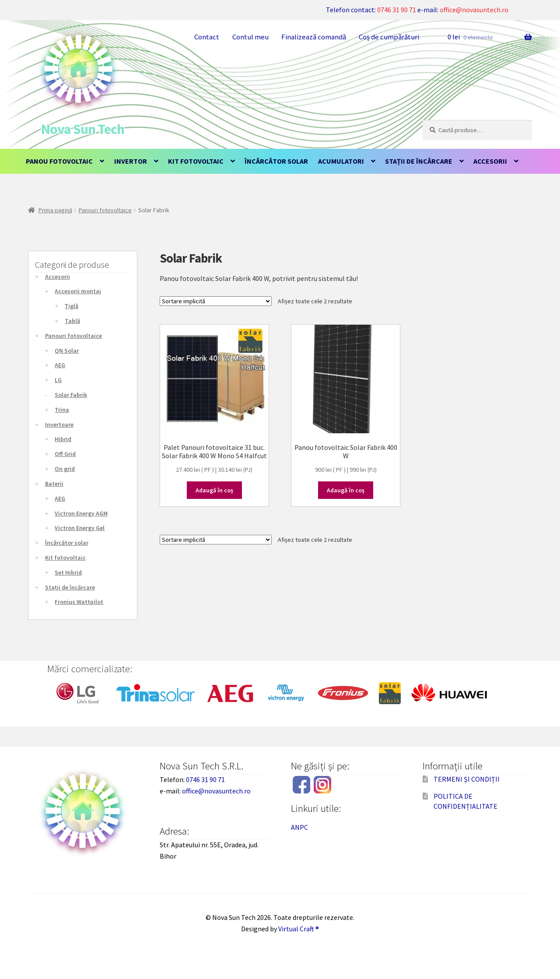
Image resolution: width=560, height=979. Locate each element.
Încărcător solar (276, 161)
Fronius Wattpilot (79, 602)
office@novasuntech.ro (474, 10)
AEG (60, 365)
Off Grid (65, 454)
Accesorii (490, 161)
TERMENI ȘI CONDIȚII (467, 779)
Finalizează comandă (314, 37)
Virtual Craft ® (299, 929)
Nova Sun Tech (83, 129)
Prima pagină (55, 210)
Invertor (131, 161)
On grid (65, 469)
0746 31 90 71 (397, 10)
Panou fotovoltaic (59, 161)
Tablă (72, 321)
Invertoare (59, 425)
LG (58, 380)
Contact (207, 37)
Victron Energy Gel (80, 528)
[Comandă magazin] (216, 301)
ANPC (299, 827)
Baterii (54, 484)
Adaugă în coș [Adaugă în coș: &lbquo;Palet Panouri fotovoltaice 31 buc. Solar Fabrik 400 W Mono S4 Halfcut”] (214, 490)
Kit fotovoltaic (196, 161)
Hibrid (63, 439)
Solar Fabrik (71, 395)
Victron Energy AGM (81, 513)
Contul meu (250, 37)
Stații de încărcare (419, 161)
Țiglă (72, 306)
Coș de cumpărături (389, 37)
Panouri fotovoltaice (105, 210)
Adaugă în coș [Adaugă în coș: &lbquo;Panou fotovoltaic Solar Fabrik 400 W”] (346, 490)
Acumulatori (341, 161)
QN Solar (67, 351)
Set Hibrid (68, 572)
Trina (62, 410)
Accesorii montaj (78, 291)
